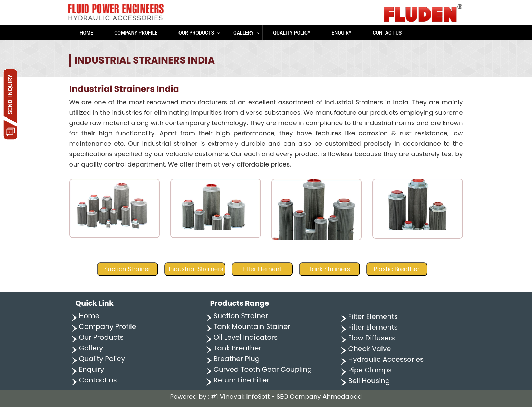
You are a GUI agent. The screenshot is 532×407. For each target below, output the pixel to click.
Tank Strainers (329, 269)
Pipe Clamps (370, 370)
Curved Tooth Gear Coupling (263, 369)
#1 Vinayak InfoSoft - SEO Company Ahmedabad (287, 396)
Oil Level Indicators (246, 337)
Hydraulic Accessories (386, 359)
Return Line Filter (241, 380)
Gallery (244, 33)
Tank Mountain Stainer (252, 326)
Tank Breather (238, 348)
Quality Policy (292, 33)
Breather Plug (237, 359)
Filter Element (262, 269)
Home (87, 33)
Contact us (387, 33)
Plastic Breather (397, 269)
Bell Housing (369, 381)
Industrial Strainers (196, 269)
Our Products (196, 33)
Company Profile (136, 33)
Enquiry (341, 33)
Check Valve (370, 349)
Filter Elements (373, 316)
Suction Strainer (127, 269)
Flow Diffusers (372, 338)
